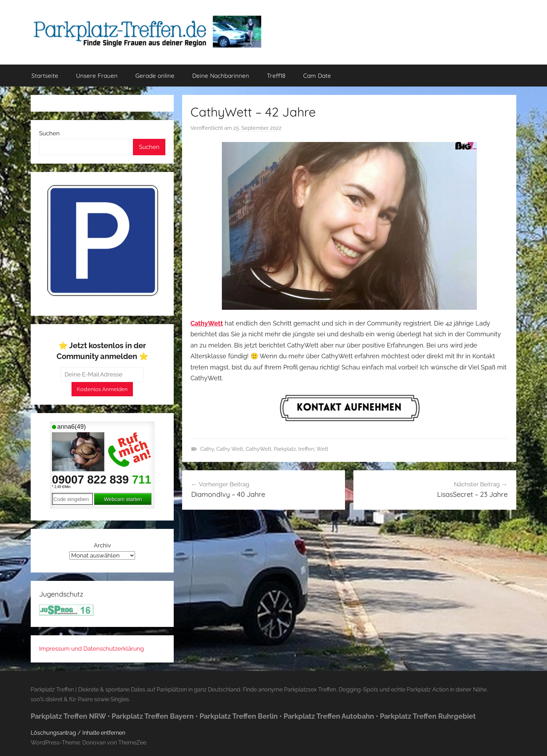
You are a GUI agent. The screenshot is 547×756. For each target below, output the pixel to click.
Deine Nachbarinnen (221, 76)
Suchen (49, 133)
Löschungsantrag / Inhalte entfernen (78, 733)
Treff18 (276, 76)
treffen (306, 449)
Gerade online (155, 76)
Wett (322, 449)
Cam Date (317, 76)
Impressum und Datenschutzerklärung (92, 649)
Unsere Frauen (97, 76)
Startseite (45, 76)
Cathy (207, 449)
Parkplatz (285, 449)
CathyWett (258, 449)
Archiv (102, 545)
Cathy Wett (230, 449)
